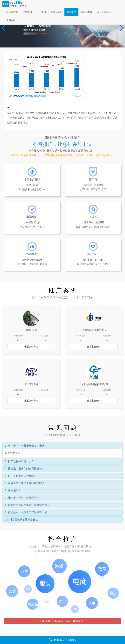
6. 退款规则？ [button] (13, 490)
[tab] (62, 446)
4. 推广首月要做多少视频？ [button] (21, 476)
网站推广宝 (12, 12)
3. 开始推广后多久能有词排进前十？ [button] (26, 469)
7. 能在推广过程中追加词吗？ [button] (22, 498)
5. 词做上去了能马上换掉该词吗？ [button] (25, 483)
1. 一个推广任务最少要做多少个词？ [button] (26, 446)
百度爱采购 (56, 12)
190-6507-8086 (62, 640)
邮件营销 (27, 12)
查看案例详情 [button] (31, 347)
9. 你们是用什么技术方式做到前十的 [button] (26, 512)
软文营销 (41, 12)
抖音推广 (71, 12)
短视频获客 (87, 12)
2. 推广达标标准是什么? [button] (19, 461)
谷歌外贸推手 (104, 12)
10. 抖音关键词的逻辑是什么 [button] (22, 520)
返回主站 (11, 20)
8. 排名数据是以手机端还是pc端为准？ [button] (27, 505)
